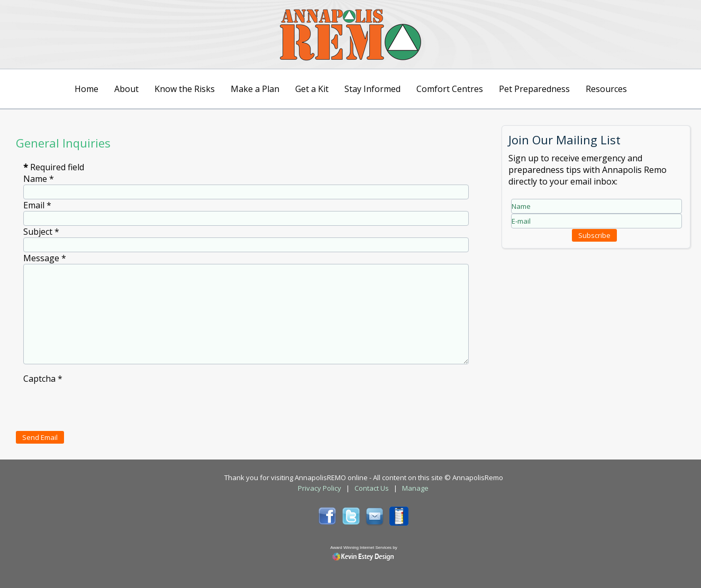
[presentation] (104, 405)
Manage (415, 488)
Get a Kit (312, 89)
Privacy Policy (320, 488)
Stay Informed (372, 89)
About (126, 89)
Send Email (40, 437)
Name (39, 179)
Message (45, 258)
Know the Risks (185, 89)
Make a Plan (255, 89)
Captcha (43, 379)
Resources (606, 89)
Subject (41, 232)
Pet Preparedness (534, 89)
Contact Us (372, 488)
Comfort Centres (450, 89)
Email (37, 205)
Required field (54, 167)
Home (87, 89)
